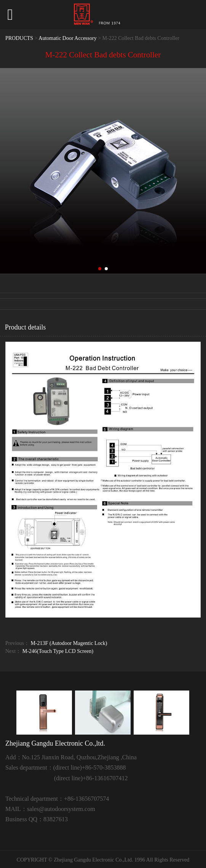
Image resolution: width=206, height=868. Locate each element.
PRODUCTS (19, 38)
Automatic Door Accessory (67, 38)
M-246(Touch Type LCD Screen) (58, 651)
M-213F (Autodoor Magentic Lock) (69, 643)
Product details (25, 327)
